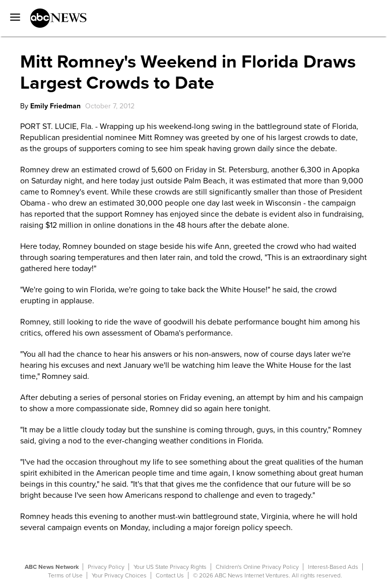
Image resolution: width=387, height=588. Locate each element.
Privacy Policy (106, 567)
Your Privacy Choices (119, 575)
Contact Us (170, 575)
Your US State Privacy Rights (170, 567)
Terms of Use (65, 575)
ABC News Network (52, 567)
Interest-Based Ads (333, 567)
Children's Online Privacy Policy (257, 567)
